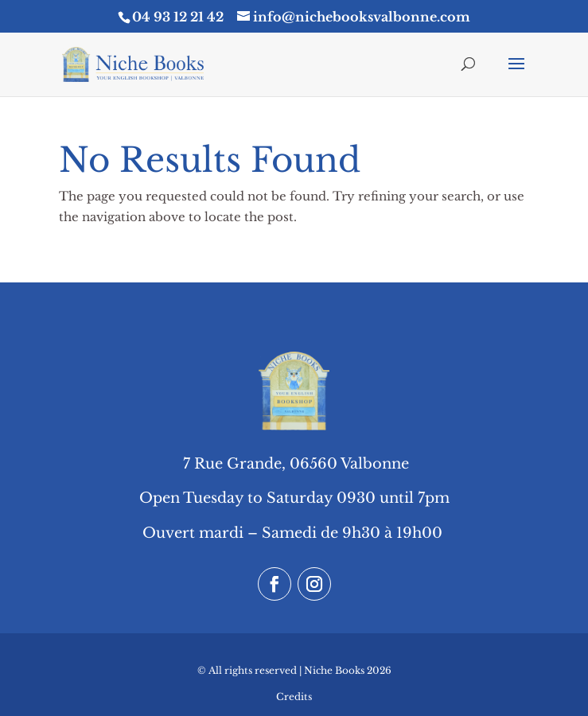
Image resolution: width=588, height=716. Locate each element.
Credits (294, 697)
